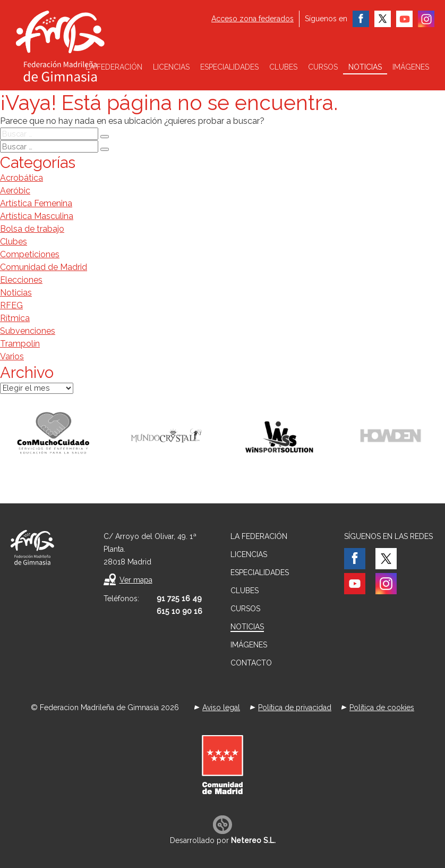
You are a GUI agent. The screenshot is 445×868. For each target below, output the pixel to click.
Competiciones (30, 254)
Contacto (251, 663)
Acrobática (22, 178)
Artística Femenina (36, 203)
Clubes (283, 67)
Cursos (323, 67)
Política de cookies (382, 707)
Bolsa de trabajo (32, 229)
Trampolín (20, 344)
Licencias (171, 67)
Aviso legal (221, 707)
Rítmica (15, 318)
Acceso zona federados (253, 19)
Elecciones (21, 280)
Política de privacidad (295, 707)
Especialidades (229, 67)
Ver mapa (136, 580)
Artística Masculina (37, 216)
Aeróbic (15, 191)
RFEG (11, 305)
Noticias (365, 67)
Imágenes (411, 67)
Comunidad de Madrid (44, 267)
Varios (12, 356)
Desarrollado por (223, 840)
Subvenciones (28, 331)
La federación (114, 67)
